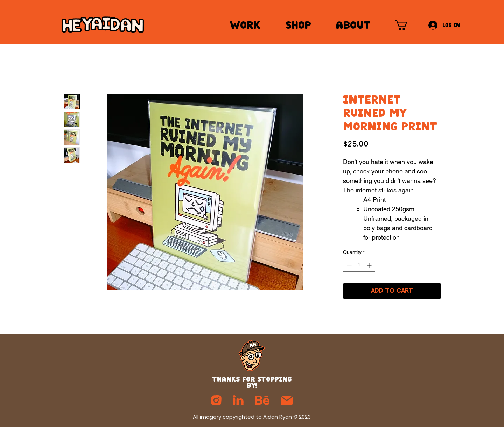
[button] (407, 25)
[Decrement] (348, 265)
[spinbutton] (359, 265)
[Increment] (370, 265)
